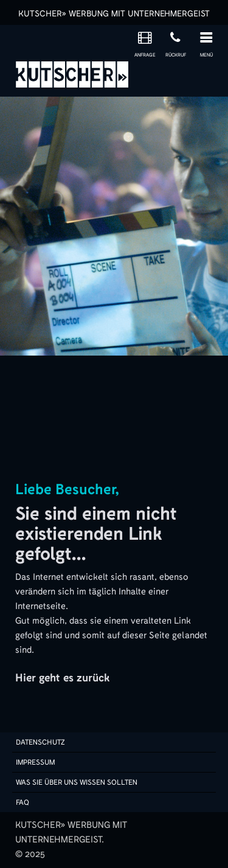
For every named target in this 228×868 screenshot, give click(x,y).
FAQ (22, 802)
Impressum (35, 762)
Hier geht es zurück (62, 678)
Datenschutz (40, 742)
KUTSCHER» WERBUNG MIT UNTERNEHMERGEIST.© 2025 (71, 840)
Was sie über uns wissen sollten (77, 782)
